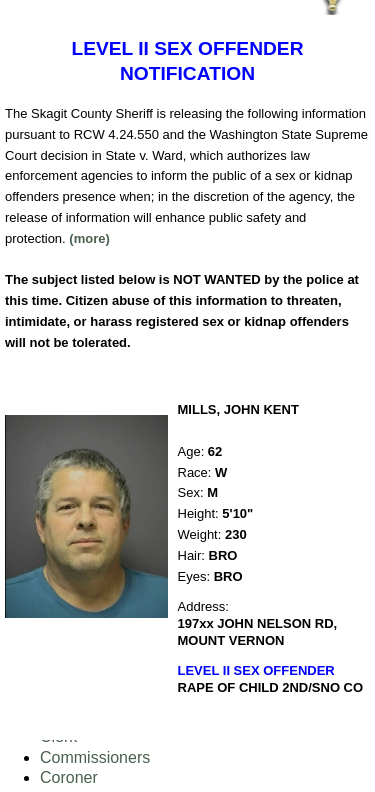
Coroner (69, 777)
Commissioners (95, 757)
